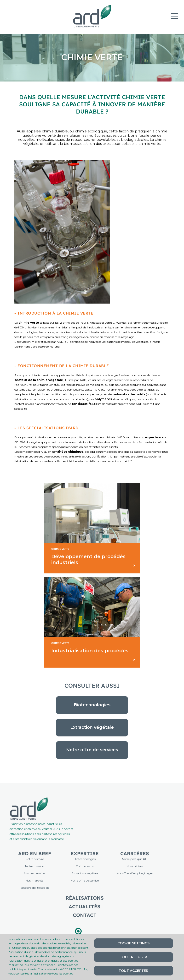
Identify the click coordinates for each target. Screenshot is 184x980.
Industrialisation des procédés (90, 651)
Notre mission (35, 866)
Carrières (135, 853)
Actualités (85, 906)
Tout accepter (133, 971)
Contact (85, 915)
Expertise (85, 853)
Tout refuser (133, 957)
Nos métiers (135, 866)
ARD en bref (35, 853)
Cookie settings (133, 943)
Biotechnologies (92, 705)
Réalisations (85, 898)
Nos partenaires (35, 873)
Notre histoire (35, 859)
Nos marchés (34, 880)
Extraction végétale (92, 727)
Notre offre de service (85, 880)
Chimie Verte (60, 549)
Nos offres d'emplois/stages (135, 873)
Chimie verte (85, 866)
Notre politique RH (135, 859)
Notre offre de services (92, 750)
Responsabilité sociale (35, 888)
